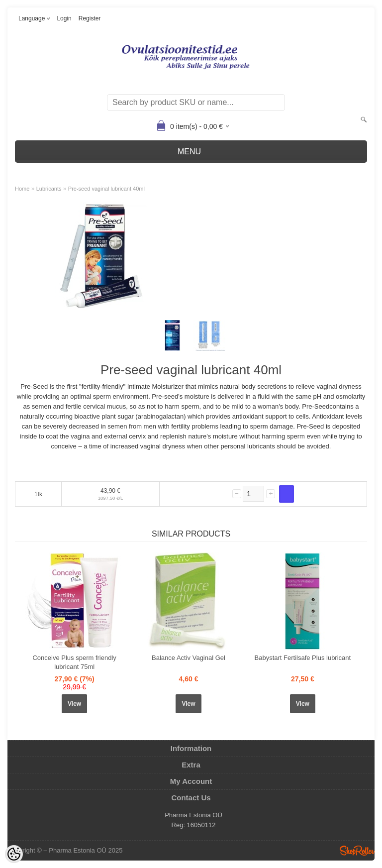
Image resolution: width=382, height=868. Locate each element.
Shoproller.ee (357, 851)
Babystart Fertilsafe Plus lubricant (303, 658)
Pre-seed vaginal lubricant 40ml (106, 189)
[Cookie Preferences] (14, 854)
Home (22, 189)
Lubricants (49, 189)
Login (64, 18)
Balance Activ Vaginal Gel (189, 658)
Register (90, 18)
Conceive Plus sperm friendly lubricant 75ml (74, 662)
